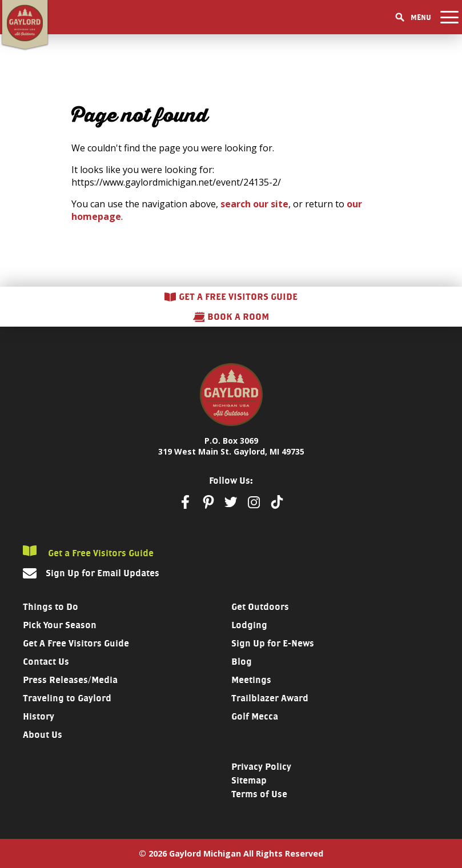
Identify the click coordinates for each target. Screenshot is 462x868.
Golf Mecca (255, 716)
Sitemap (249, 780)
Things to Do (51, 607)
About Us (43, 735)
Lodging (249, 625)
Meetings (251, 680)
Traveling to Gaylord (67, 698)
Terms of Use (259, 794)
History (39, 716)
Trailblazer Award (270, 698)
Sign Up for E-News (273, 643)
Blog (242, 662)
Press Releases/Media (70, 680)
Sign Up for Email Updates (103, 573)
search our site (254, 204)
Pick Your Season (60, 625)
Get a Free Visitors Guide (88, 552)
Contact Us (46, 662)
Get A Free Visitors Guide (76, 643)
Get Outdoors (260, 607)
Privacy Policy (261, 767)
